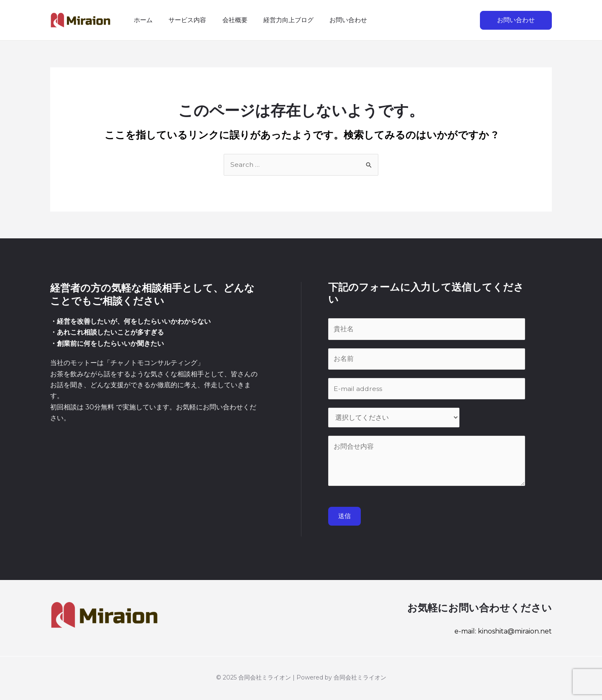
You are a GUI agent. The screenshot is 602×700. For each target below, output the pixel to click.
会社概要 (226, 20)
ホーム (142, 20)
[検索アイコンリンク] (464, 20)
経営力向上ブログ (276, 20)
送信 (344, 518)
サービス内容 (182, 20)
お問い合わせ (333, 20)
